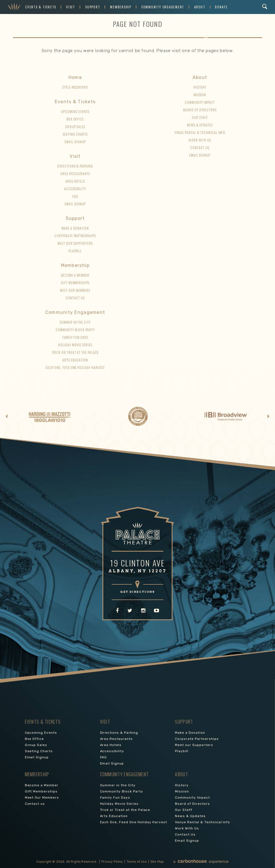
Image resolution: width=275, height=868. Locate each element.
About (200, 7)
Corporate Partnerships (75, 236)
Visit (71, 7)
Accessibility (75, 189)
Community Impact (200, 102)
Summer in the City (75, 322)
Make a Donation (75, 228)
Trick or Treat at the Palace (75, 352)
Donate (221, 7)
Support (93, 7)
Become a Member (75, 275)
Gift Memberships (75, 283)
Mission (200, 95)
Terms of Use (137, 862)
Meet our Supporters (75, 243)
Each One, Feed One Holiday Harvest (75, 367)
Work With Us (200, 140)
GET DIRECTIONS (137, 592)
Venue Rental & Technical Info (200, 132)
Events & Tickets (41, 7)
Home (75, 77)
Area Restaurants (75, 174)
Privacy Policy (112, 862)
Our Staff (200, 117)
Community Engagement (163, 7)
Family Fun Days (75, 337)
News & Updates (200, 125)
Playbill (75, 251)
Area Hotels (75, 181)
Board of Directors (200, 110)
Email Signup (75, 142)
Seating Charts (75, 134)
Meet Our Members (75, 290)
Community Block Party (75, 330)
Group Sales (75, 127)
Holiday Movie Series (75, 345)
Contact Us (200, 148)
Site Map (157, 862)
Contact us (75, 298)
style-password (75, 87)
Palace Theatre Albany (14, 7)
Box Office (75, 119)
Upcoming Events (75, 111)
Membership (121, 7)
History (200, 87)
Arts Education (75, 360)
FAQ (75, 196)
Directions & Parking (75, 166)
